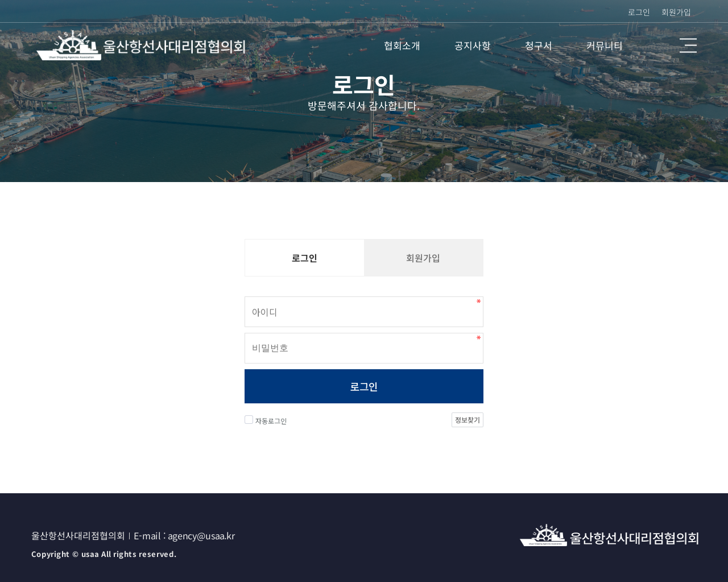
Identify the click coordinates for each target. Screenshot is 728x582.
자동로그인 (266, 420)
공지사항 (473, 45)
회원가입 (676, 12)
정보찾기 (468, 420)
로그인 (364, 386)
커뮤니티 (605, 45)
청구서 (539, 45)
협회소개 (402, 45)
